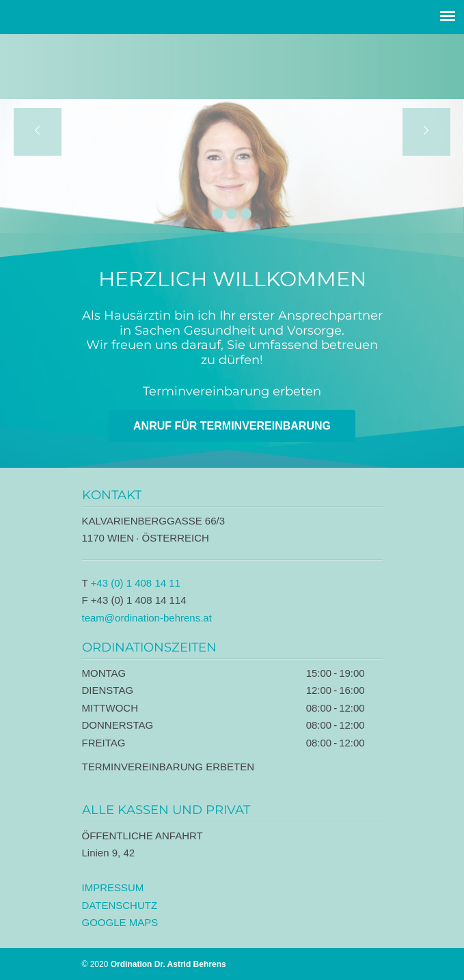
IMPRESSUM (113, 887)
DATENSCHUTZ (120, 905)
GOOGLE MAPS (120, 922)
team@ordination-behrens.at (147, 618)
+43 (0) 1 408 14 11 (136, 583)
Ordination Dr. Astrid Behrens (232, 64)
